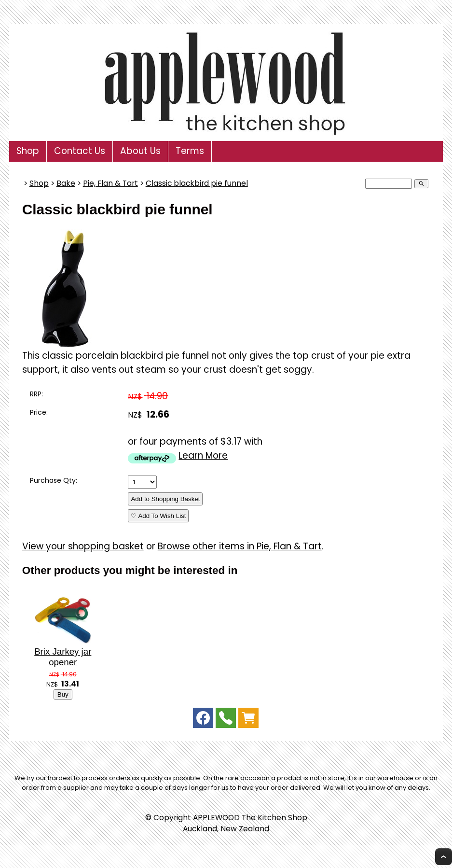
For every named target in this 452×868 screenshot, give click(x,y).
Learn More (203, 455)
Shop (28, 151)
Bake (66, 183)
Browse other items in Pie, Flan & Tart (240, 546)
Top (444, 857)
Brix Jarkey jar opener (63, 657)
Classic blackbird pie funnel (197, 183)
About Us (140, 151)
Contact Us (80, 151)
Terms (190, 151)
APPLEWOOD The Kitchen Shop (250, 818)
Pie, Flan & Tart (110, 183)
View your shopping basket (83, 546)
